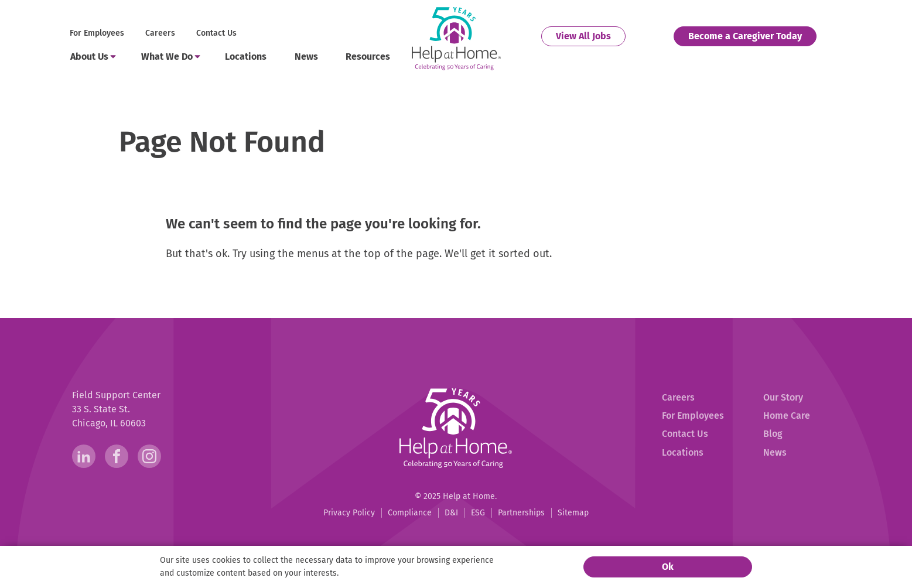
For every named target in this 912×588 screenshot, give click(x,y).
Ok (668, 567)
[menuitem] (98, 34)
